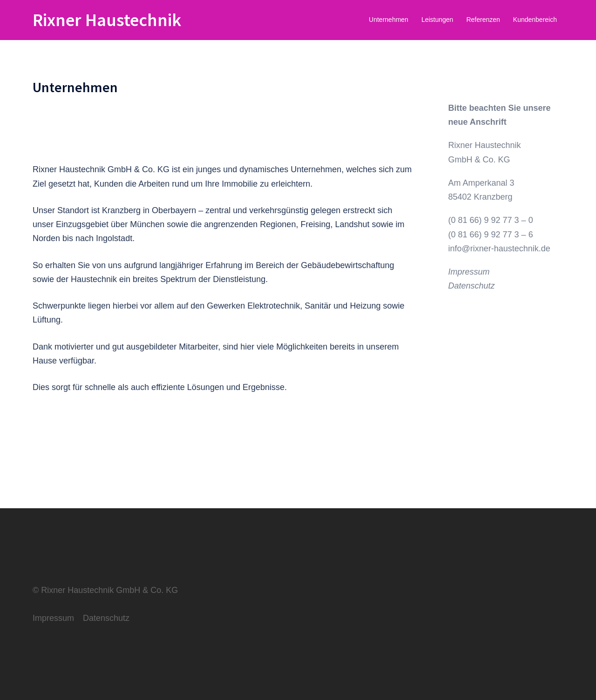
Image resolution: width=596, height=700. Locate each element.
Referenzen (483, 20)
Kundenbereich (535, 20)
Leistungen (437, 20)
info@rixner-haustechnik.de (499, 249)
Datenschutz (472, 286)
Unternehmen (389, 20)
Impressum (469, 272)
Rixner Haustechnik (107, 20)
